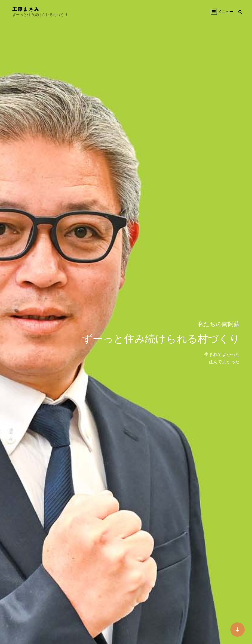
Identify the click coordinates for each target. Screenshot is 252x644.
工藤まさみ (27, 9)
